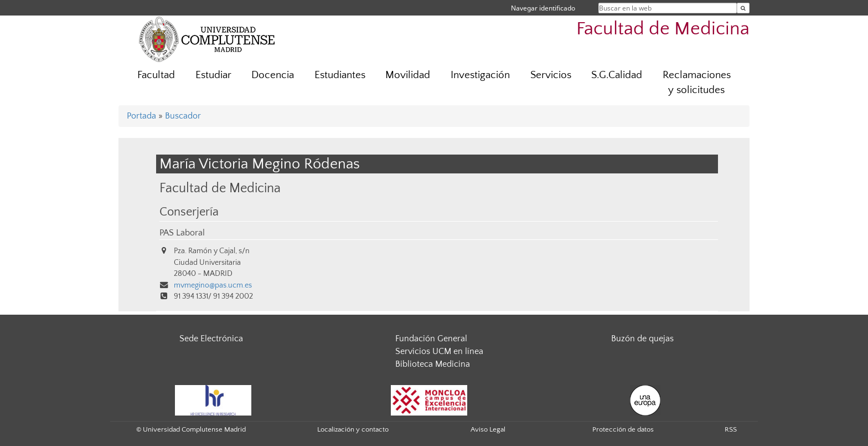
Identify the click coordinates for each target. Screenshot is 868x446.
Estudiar (213, 75)
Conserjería (189, 212)
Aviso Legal (488, 429)
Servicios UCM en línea (439, 351)
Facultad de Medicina (663, 29)
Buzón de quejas (642, 339)
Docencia (273, 75)
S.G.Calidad (617, 75)
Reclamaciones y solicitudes (697, 83)
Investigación (480, 75)
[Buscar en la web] (743, 8)
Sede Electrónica (211, 339)
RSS (731, 429)
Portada (141, 116)
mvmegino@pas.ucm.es (213, 285)
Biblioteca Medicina (433, 364)
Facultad (156, 75)
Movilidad (408, 75)
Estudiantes (340, 75)
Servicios (551, 75)
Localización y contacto (353, 429)
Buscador (183, 116)
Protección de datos (623, 429)
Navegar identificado (543, 8)
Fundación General (431, 339)
